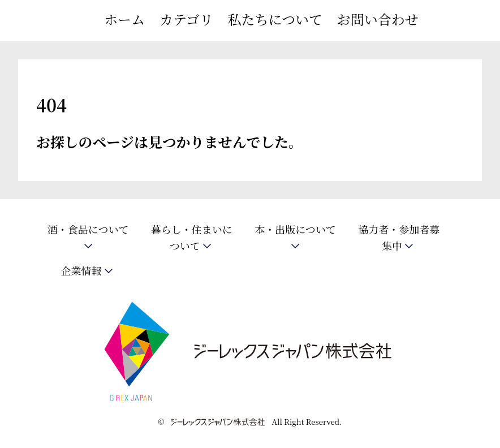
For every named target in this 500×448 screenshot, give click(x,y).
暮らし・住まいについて (192, 238)
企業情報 (81, 270)
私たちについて (275, 19)
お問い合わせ (378, 19)
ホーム (124, 19)
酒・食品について (88, 230)
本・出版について (295, 230)
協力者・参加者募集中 (399, 238)
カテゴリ (186, 19)
